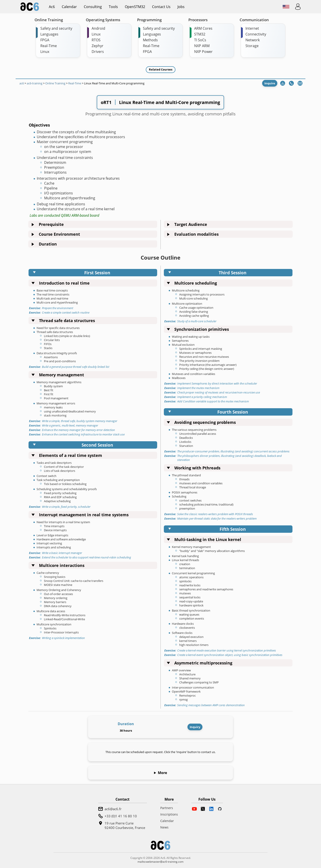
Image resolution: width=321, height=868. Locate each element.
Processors (198, 20)
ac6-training (35, 83)
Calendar (69, 7)
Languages (49, 34)
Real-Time (49, 46)
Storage (252, 46)
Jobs (181, 7)
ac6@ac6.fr (113, 809)
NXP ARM (202, 46)
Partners (167, 808)
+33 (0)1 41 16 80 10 (121, 816)
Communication (254, 20)
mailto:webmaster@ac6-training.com (160, 862)
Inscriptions (169, 814)
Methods (150, 40)
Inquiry (195, 727)
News (164, 827)
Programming (149, 20)
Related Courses (161, 69)
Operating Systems (103, 20)
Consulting (93, 7)
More (162, 773)
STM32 (200, 34)
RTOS (96, 40)
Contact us (161, 7)
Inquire (270, 83)
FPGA (45, 40)
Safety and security (56, 28)
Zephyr (98, 46)
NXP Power (203, 52)
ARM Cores (203, 28)
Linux (45, 52)
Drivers (98, 52)
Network (253, 40)
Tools (113, 7)
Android (98, 28)
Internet (252, 28)
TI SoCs (200, 40)
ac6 (52, 7)
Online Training (49, 20)
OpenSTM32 (135, 7)
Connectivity (256, 34)
